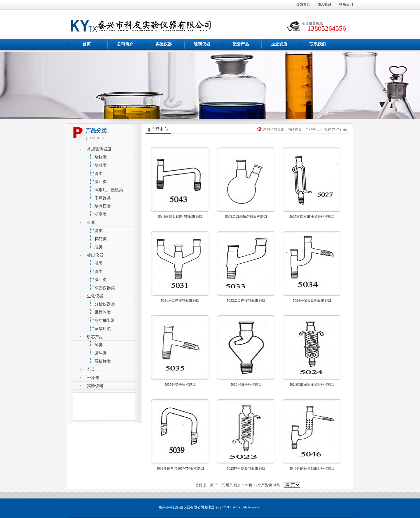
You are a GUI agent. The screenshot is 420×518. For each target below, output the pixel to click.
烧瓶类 (97, 165)
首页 (87, 44)
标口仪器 (95, 255)
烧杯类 (97, 156)
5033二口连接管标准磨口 (246, 301)
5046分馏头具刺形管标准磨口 (312, 468)
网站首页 (295, 129)
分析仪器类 (101, 303)
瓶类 (95, 246)
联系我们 (346, 4)
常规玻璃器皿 (99, 149)
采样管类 (99, 311)
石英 (91, 369)
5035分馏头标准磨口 (180, 384)
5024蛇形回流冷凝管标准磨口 (312, 384)
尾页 (229, 485)
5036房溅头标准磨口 (246, 384)
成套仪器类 (101, 287)
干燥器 (93, 378)
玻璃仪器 (202, 44)
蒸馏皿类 (99, 328)
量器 (91, 223)
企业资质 (279, 44)
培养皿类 (99, 205)
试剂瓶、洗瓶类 (105, 189)
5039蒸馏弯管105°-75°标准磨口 (180, 468)
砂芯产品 (95, 337)
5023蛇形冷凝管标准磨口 (246, 468)
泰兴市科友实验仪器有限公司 (181, 507)
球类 (95, 344)
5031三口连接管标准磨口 (180, 301)
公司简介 (125, 44)
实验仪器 (164, 44)
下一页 (220, 485)
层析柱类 (99, 360)
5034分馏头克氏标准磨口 (312, 301)
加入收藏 (324, 4)
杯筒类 (97, 238)
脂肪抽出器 (101, 320)
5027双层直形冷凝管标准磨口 (312, 217)
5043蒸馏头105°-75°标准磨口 (180, 217)
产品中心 (312, 129)
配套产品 (241, 44)
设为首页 (303, 4)
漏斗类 (97, 181)
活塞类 (97, 214)
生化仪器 (95, 296)
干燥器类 (99, 197)
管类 (95, 173)
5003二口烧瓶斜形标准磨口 (246, 217)
